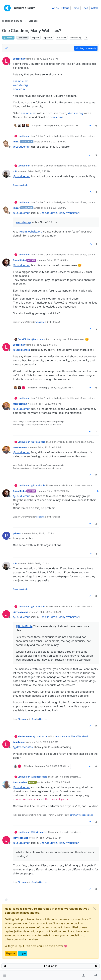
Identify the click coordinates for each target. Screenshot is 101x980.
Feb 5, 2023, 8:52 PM (50, 838)
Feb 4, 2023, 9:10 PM (46, 345)
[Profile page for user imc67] (6, 144)
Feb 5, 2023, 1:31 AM (39, 563)
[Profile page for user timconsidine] (6, 785)
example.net (21, 81)
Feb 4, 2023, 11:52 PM (43, 533)
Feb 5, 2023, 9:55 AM (59, 782)
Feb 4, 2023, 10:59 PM (49, 447)
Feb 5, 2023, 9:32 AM (47, 742)
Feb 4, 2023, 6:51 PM (58, 260)
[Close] (95, 909)
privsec (17, 533)
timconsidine (20, 782)
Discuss (8, 38)
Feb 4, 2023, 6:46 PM (39, 171)
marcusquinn (20, 404)
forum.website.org (31, 231)
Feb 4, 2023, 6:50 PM (55, 208)
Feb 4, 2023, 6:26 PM (47, 59)
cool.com (19, 89)
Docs (85, 8)
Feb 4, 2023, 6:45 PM (55, 142)
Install (94, 8)
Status (65, 8)
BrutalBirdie (19, 260)
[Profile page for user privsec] (6, 536)
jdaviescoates (21, 612)
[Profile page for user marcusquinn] (6, 406)
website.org (20, 85)
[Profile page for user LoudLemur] (6, 61)
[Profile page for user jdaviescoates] (6, 614)
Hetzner (43, 719)
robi (15, 171)
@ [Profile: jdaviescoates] (23, 747)
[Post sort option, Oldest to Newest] (6, 48)
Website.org (75, 113)
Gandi (34, 719)
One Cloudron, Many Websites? (59, 213)
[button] (5, 975)
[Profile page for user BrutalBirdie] (6, 263)
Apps (55, 8)
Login (23, 953)
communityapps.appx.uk (81, 815)
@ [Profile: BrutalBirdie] (21, 350)
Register (11, 953)
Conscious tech (20, 185)
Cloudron (22, 719)
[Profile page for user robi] (6, 174)
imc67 (16, 142)
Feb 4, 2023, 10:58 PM (49, 404)
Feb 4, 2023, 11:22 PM (58, 491)
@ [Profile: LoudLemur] (21, 147)
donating (40, 322)
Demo (75, 8)
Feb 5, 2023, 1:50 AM (50, 612)
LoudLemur (19, 59)
